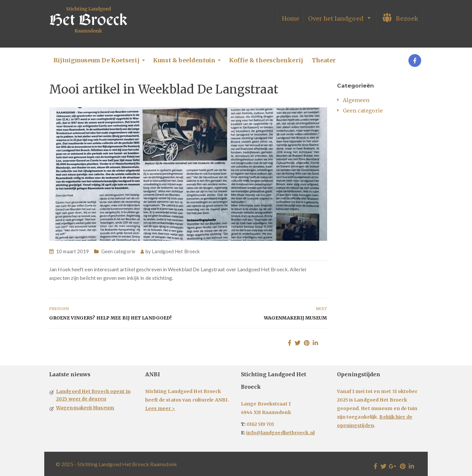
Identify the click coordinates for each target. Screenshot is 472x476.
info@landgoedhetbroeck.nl (280, 433)
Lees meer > (160, 408)
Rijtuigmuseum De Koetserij (97, 60)
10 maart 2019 (72, 251)
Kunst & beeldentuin (184, 60)
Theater (324, 60)
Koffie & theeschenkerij (266, 60)
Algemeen (356, 100)
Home (291, 19)
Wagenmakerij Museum (295, 318)
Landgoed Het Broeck (176, 251)
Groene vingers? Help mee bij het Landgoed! (110, 318)
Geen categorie (118, 251)
